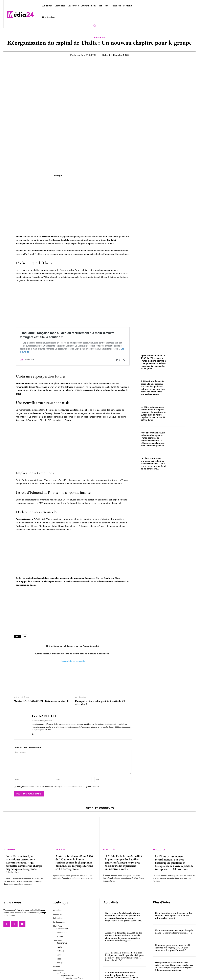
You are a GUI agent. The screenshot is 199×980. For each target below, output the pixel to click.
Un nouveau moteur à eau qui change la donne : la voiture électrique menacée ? (174, 905)
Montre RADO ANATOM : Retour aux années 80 (41, 677)
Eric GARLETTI (89, 38)
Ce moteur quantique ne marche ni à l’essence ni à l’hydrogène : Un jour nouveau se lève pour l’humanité (173, 921)
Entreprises (100, 21)
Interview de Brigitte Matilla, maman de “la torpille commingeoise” (174, 957)
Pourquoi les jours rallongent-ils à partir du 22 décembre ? (100, 679)
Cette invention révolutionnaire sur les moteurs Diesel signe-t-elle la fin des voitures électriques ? (173, 889)
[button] (142, 6)
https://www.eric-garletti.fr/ (41, 697)
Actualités (10, 823)
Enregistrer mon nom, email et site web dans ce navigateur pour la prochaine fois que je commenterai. (56, 760)
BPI (24, 612)
